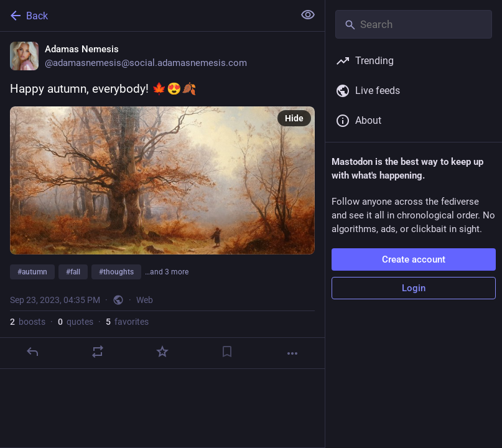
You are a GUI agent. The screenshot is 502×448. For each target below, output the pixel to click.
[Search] (414, 24)
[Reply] (32, 352)
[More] (292, 353)
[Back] (146, 16)
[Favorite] (162, 352)
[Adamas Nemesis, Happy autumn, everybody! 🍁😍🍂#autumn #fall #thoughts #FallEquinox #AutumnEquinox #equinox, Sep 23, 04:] (162, 200)
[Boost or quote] (98, 352)
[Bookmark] (227, 352)
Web (145, 300)
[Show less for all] (308, 15)
